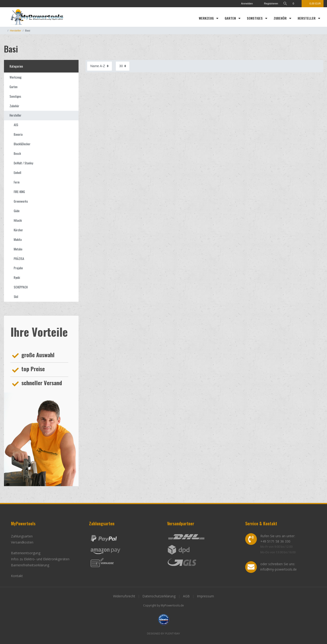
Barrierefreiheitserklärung (30, 565)
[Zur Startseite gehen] (5, 31)
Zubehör (281, 18)
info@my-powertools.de (279, 569)
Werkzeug (207, 18)
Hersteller (307, 18)
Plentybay (173, 634)
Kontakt (17, 576)
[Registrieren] (268, 4)
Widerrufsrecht (124, 596)
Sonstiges (255, 18)
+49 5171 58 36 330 (275, 541)
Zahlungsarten (22, 536)
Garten (231, 18)
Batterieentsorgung (26, 553)
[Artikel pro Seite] (123, 66)
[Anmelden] (245, 4)
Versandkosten (22, 542)
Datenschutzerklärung (159, 596)
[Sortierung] (100, 66)
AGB (186, 596)
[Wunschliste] (296, 4)
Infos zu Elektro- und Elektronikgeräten (40, 559)
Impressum (205, 596)
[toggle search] (285, 4)
